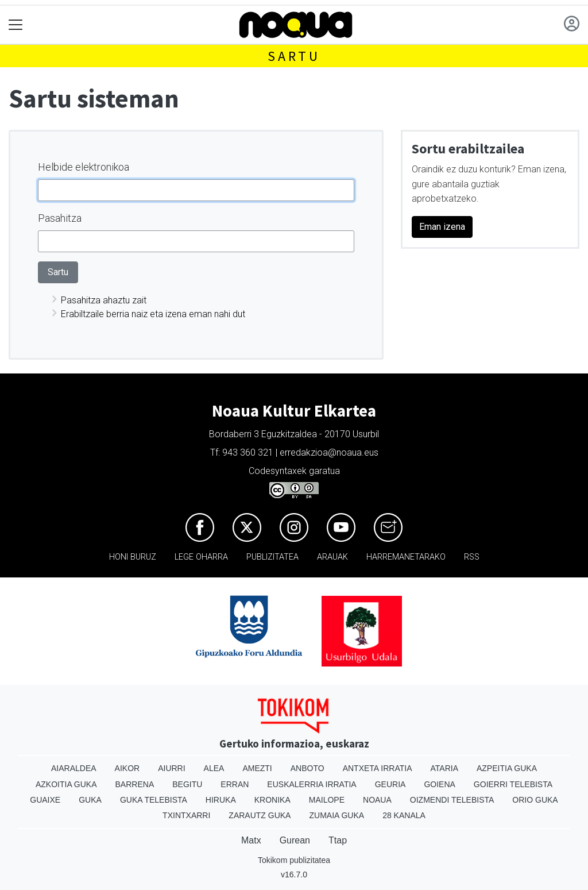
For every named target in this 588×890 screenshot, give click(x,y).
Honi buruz (133, 557)
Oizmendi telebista (452, 800)
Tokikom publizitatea (294, 860)
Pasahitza (60, 218)
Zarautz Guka (260, 815)
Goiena (439, 784)
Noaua (377, 800)
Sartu (294, 56)
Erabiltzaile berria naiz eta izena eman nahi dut (153, 314)
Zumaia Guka (336, 815)
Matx (251, 840)
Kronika (272, 800)
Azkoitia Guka (66, 784)
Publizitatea (272, 557)
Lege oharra (201, 557)
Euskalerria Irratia (312, 784)
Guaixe (45, 800)
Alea (214, 768)
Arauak (332, 557)
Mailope (327, 800)
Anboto (307, 768)
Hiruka (221, 800)
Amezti (257, 768)
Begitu (187, 784)
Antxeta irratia (378, 768)
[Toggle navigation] (16, 25)
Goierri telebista (513, 784)
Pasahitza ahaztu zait (104, 300)
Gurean (295, 840)
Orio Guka (535, 800)
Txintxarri (186, 815)
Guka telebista (154, 800)
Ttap (338, 840)
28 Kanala (404, 815)
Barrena (135, 784)
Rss (472, 557)
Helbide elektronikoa (84, 167)
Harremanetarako (406, 557)
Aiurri (171, 768)
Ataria (444, 768)
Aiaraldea (74, 768)
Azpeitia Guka (507, 768)
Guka (90, 800)
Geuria (390, 784)
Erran (235, 784)
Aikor (127, 768)
